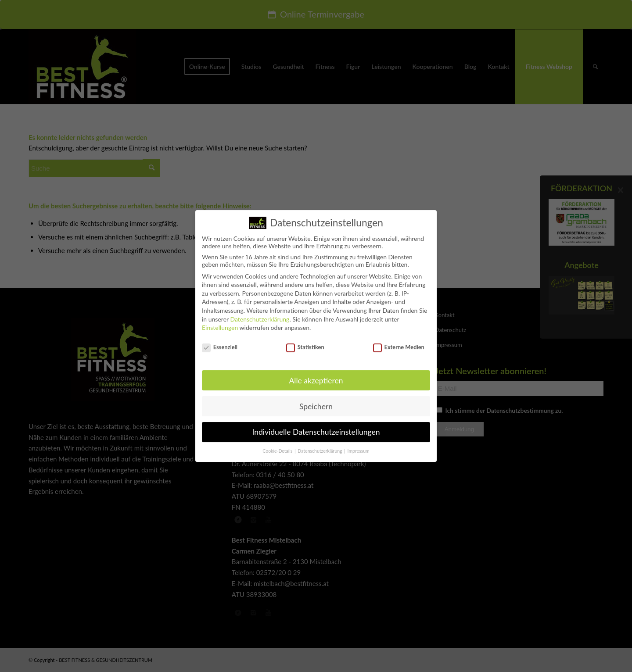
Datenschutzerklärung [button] (320, 445)
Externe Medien (399, 341)
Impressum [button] (359, 445)
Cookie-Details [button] (278, 445)
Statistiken (305, 341)
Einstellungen (220, 321)
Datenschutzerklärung (260, 313)
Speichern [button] (316, 400)
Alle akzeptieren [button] (316, 374)
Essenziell (220, 341)
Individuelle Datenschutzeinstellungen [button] (316, 426)
